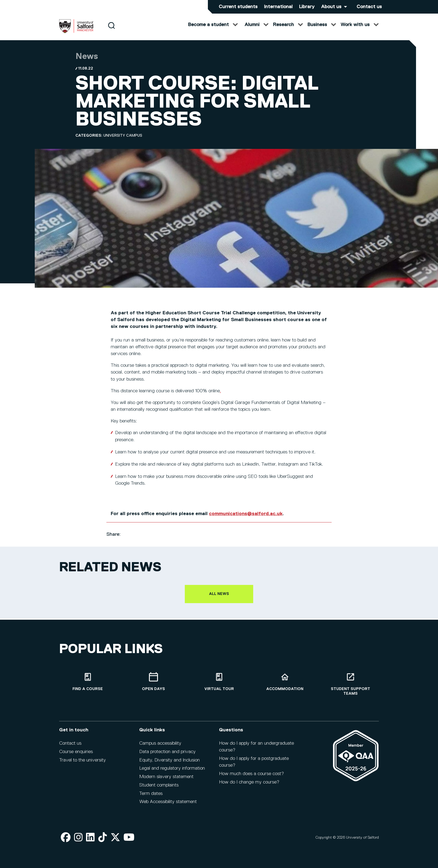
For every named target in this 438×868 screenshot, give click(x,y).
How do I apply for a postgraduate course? (254, 766)
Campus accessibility (160, 747)
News (87, 62)
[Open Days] (153, 686)
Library (307, 7)
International (278, 7)
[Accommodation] (285, 686)
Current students (238, 7)
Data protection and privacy (167, 756)
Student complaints (159, 789)
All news (219, 599)
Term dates (151, 797)
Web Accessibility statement (168, 806)
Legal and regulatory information (172, 772)
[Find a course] (88, 686)
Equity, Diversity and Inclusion (169, 764)
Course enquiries (76, 756)
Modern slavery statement (166, 781)
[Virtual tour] (219, 686)
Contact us (369, 7)
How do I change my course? (249, 786)
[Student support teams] (350, 688)
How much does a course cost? (251, 778)
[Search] (111, 31)
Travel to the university (82, 764)
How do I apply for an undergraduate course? (256, 751)
